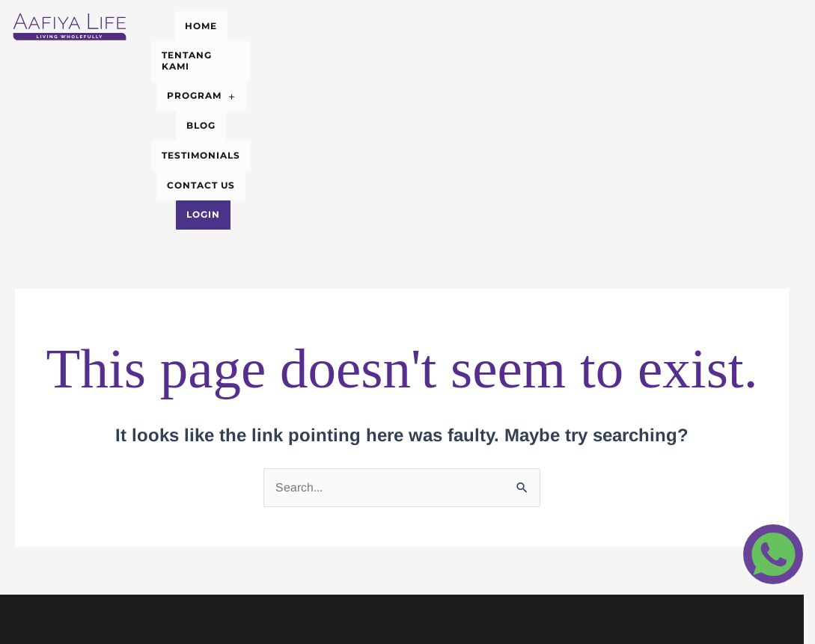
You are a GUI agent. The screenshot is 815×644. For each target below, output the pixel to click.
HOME (205, 22)
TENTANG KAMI (286, 22)
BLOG (459, 22)
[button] (385, 22)
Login (431, 45)
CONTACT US (636, 22)
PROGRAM (385, 22)
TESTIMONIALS (538, 22)
